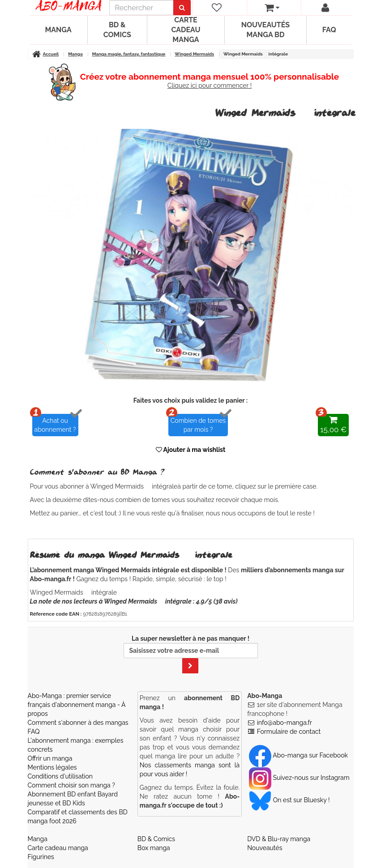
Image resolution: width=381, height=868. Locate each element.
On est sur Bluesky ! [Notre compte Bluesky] (289, 800)
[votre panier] (272, 8)
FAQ (329, 30)
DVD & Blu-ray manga (279, 839)
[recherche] (141, 8)
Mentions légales (52, 767)
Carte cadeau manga (186, 30)
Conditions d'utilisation (60, 776)
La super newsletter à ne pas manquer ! (191, 654)
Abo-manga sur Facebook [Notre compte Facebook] (298, 755)
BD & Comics (117, 30)
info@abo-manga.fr (285, 723)
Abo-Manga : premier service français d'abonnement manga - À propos (77, 705)
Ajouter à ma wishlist (191, 450)
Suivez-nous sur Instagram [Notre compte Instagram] (299, 778)
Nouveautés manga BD (265, 30)
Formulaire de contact (289, 732)
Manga (58, 30)
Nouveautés (265, 848)
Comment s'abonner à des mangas (78, 723)
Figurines (41, 857)
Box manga (154, 848)
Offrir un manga (50, 758)
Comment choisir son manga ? (71, 785)
